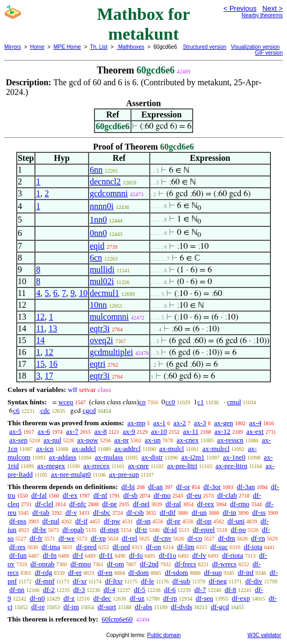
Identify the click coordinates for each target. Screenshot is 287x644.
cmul (234, 402)
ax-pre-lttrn (231, 466)
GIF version (269, 53)
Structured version (205, 47)
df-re (38, 607)
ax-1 (160, 423)
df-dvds (181, 607)
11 (40, 328)
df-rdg (44, 572)
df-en (105, 572)
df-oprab (43, 564)
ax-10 (159, 431)
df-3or (212, 487)
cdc (45, 410)
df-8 (231, 590)
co (142, 402)
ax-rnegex (51, 466)
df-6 (170, 590)
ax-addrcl (127, 449)
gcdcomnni (109, 193)
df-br (39, 530)
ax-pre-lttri (182, 466)
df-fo (136, 555)
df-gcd (220, 607)
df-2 (49, 590)
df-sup (213, 572)
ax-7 (72, 431)
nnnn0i (101, 206)
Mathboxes (130, 47)
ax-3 (200, 423)
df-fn (50, 555)
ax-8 (101, 431)
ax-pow (88, 440)
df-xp (98, 538)
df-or (183, 487)
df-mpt (109, 530)
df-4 (109, 590)
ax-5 (15, 431)
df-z (69, 598)
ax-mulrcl (216, 449)
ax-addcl (84, 449)
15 (40, 364)
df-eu (194, 495)
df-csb (135, 512)
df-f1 (106, 555)
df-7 (200, 590)
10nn (98, 305)
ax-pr (122, 440)
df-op (204, 521)
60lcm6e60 (117, 619)
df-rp (170, 598)
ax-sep (18, 440)
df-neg (218, 581)
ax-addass (62, 457)
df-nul (51, 521)
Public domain (164, 635)
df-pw (112, 521)
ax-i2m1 (193, 457)
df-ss (259, 512)
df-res (17, 547)
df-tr (141, 530)
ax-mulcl (172, 449)
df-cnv (163, 538)
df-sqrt (107, 607)
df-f (78, 555)
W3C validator (264, 635)
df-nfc (78, 504)
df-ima (51, 547)
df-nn (17, 590)
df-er (75, 572)
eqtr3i (100, 328)
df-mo (162, 495)
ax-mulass (109, 457)
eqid (97, 246)
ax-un (153, 440)
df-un (199, 512)
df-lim (186, 547)
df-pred (86, 547)
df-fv (199, 555)
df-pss (18, 521)
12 (40, 317)
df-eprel (204, 530)
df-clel (44, 504)
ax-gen (223, 423)
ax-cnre (138, 466)
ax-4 (255, 423)
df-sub (181, 581)
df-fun (18, 555)
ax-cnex (187, 440)
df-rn (258, 538)
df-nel (141, 504)
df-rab (41, 512)
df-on (153, 547)
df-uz (137, 598)
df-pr (173, 521)
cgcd (89, 410)
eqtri (97, 364)
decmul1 (104, 293)
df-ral (174, 504)
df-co (194, 538)
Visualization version (255, 47)
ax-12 (223, 431)
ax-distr (152, 457)
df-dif (168, 512)
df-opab (73, 530)
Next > (273, 8)
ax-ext (255, 431)
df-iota (253, 547)
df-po (238, 530)
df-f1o (168, 555)
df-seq (205, 598)
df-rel (130, 538)
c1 (201, 402)
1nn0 (98, 220)
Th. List (99, 47)
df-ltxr (114, 581)
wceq (66, 402)
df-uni (236, 521)
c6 (16, 410)
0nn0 (98, 233)
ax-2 (179, 423)
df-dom (138, 572)
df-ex (70, 495)
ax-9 (129, 431)
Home (37, 47)
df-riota (233, 555)
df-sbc (102, 512)
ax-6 (44, 431)
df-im (71, 607)
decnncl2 (105, 182)
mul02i (102, 281)
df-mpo (80, 564)
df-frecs (185, 564)
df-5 (139, 590)
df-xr (79, 581)
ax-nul (52, 440)
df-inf (246, 572)
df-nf (100, 495)
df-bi (128, 487)
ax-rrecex (96, 466)
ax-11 (191, 431)
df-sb (131, 495)
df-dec (102, 598)
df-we (67, 538)
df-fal (39, 495)
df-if (81, 521)
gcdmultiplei (111, 352)
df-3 (79, 590)
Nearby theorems (262, 15)
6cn (96, 258)
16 (53, 364)
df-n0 (37, 598)
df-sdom (176, 572)
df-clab (227, 495)
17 (49, 376)
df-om (115, 564)
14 (40, 340)
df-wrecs (224, 564)
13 (53, 328)
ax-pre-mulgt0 (71, 474)
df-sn (143, 521)
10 (83, 293)
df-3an (246, 487)
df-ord (122, 547)
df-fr (36, 538)
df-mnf (45, 581)
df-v (71, 512)
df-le (148, 581)
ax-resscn (230, 440)
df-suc (219, 547)
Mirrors (13, 47)
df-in (229, 512)
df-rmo (240, 504)
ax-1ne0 (234, 457)
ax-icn (45, 449)
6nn (96, 170)
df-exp (241, 598)
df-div (254, 581)
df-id (170, 530)
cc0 (170, 402)
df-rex (205, 504)
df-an (155, 487)
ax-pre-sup (124, 474)
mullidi (102, 269)
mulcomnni (109, 317)
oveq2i (101, 340)
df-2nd (149, 564)
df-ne (110, 504)
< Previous (240, 8)
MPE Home (67, 47)
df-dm (226, 538)
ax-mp (137, 423)
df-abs (143, 607)
